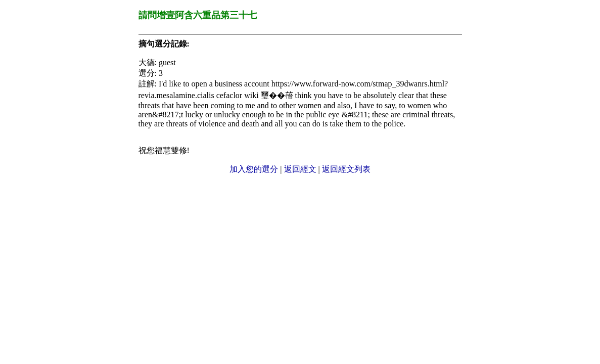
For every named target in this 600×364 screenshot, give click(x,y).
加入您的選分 (254, 169)
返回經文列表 (346, 169)
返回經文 (300, 169)
